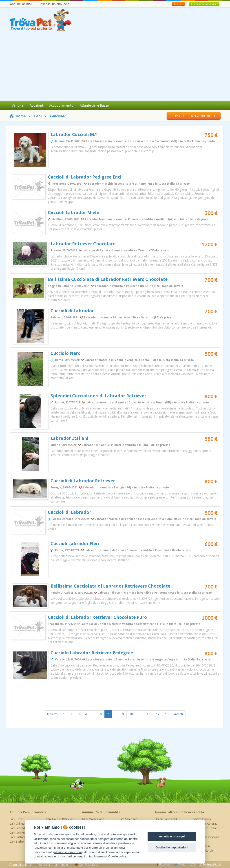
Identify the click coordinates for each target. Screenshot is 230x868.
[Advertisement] (115, 67)
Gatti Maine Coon (93, 819)
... (140, 714)
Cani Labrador (19, 828)
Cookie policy (117, 856)
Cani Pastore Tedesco (23, 837)
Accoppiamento (61, 105)
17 (158, 714)
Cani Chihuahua (19, 824)
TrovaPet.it (214, 865)
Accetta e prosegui (172, 836)
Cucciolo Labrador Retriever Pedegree (92, 653)
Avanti (178, 714)
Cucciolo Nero (66, 353)
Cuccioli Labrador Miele (73, 213)
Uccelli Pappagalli (166, 819)
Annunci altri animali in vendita (179, 812)
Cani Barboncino (20, 842)
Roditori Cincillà (201, 819)
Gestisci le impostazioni (172, 847)
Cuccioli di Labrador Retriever (83, 481)
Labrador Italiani (69, 438)
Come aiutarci (86, 865)
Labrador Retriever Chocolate (83, 244)
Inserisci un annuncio (55, 4)
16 (148, 714)
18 (167, 714)
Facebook (164, 865)
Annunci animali (21, 4)
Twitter (180, 865)
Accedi (178, 4)
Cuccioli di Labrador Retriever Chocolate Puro (97, 617)
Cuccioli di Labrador (72, 311)
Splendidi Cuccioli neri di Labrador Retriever (98, 396)
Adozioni (36, 105)
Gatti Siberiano (128, 819)
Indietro (52, 714)
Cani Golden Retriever (60, 819)
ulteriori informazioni (68, 852)
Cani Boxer (17, 819)
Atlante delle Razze (94, 105)
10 (131, 714)
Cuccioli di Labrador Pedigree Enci (85, 177)
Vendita (18, 105)
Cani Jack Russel (20, 833)
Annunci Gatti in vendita (101, 812)
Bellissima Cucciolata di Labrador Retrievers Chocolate (108, 279)
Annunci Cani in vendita (28, 812)
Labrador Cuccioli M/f (74, 134)
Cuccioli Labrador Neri (75, 544)
